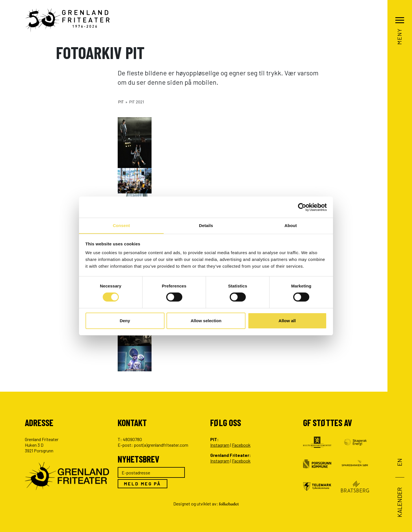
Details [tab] (206, 225)
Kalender (399, 502)
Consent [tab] (121, 225)
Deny (125, 321)
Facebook (241, 445)
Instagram (220, 445)
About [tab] (291, 225)
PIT (121, 102)
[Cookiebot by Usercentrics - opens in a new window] (302, 207)
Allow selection (206, 321)
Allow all (287, 321)
